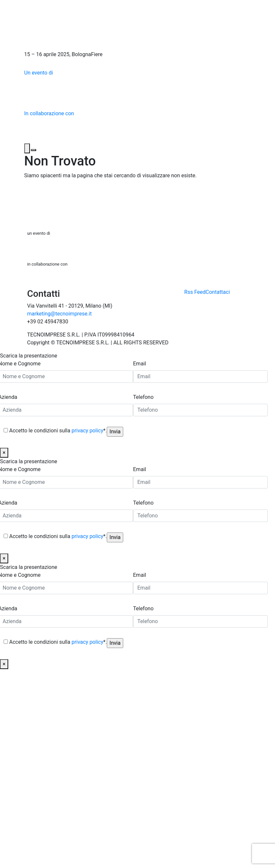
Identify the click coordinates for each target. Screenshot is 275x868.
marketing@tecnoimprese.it (60, 314)
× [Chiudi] (4, 453)
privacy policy (87, 431)
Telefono (143, 397)
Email (140, 364)
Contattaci (218, 292)
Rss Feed (195, 292)
